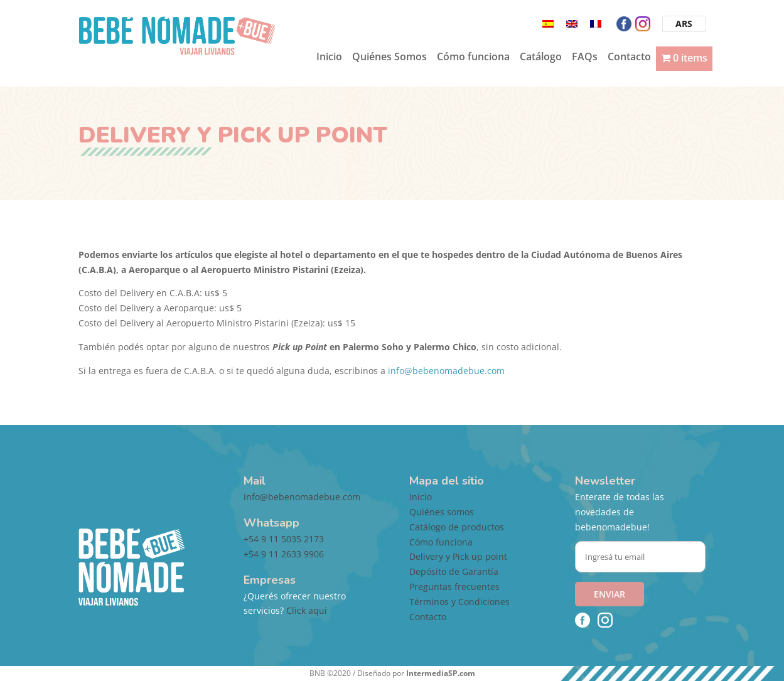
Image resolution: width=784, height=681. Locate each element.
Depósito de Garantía (454, 571)
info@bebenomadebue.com (446, 371)
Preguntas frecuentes (454, 587)
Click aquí (307, 610)
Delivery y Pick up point (458, 556)
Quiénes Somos (389, 58)
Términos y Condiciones (459, 602)
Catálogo (541, 58)
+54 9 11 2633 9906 (284, 554)
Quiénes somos (442, 512)
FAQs (585, 58)
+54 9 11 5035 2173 (284, 539)
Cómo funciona (473, 58)
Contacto (629, 58)
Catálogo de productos (457, 527)
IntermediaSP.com (441, 673)
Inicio (329, 58)
